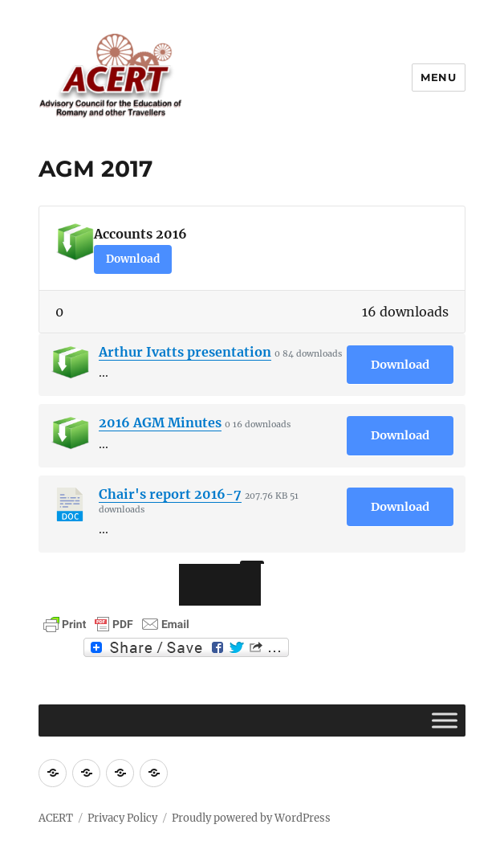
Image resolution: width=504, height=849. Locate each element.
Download (133, 259)
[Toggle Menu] (445, 720)
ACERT (56, 818)
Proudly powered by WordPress (251, 818)
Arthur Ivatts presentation (185, 352)
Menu (438, 77)
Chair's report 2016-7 (170, 494)
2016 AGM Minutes (160, 422)
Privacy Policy (122, 818)
